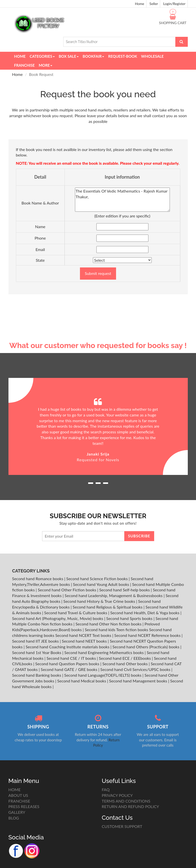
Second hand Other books (126, 664)
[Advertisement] (98, 303)
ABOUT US (18, 795)
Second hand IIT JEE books (36, 641)
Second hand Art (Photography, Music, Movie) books (58, 618)
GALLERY (17, 812)
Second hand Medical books (82, 681)
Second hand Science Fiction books (98, 579)
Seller (154, 4)
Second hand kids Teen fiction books (116, 630)
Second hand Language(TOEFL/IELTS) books (103, 675)
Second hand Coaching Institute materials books (68, 647)
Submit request (98, 273)
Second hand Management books (139, 681)
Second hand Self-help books (125, 590)
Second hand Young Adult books (101, 584)
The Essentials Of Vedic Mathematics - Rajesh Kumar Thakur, (122, 200)
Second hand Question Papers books (68, 664)
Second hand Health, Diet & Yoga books (145, 613)
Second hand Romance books (38, 579)
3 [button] (106, 485)
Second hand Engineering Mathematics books (104, 652)
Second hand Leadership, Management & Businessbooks (114, 595)
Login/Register (174, 4)
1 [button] (91, 485)
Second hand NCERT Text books (84, 635)
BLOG (14, 818)
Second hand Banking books (37, 675)
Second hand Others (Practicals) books (147, 647)
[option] (98, 427)
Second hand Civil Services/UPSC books (136, 669)
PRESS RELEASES (24, 806)
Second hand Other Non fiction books (109, 624)
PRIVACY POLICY (117, 795)
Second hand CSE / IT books (72, 658)
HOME (15, 790)
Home (140, 4)
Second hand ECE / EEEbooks (125, 658)
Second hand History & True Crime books (100, 601)
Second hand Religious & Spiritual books (108, 607)
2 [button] (98, 485)
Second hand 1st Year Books (37, 652)
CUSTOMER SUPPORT (122, 826)
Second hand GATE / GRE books (70, 669)
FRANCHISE (19, 801)
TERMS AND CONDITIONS (126, 801)
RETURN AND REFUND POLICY (131, 806)
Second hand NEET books (85, 641)
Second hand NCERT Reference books (148, 635)
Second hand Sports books (130, 618)
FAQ (106, 790)
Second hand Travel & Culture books (76, 613)
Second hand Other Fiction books (68, 590)
